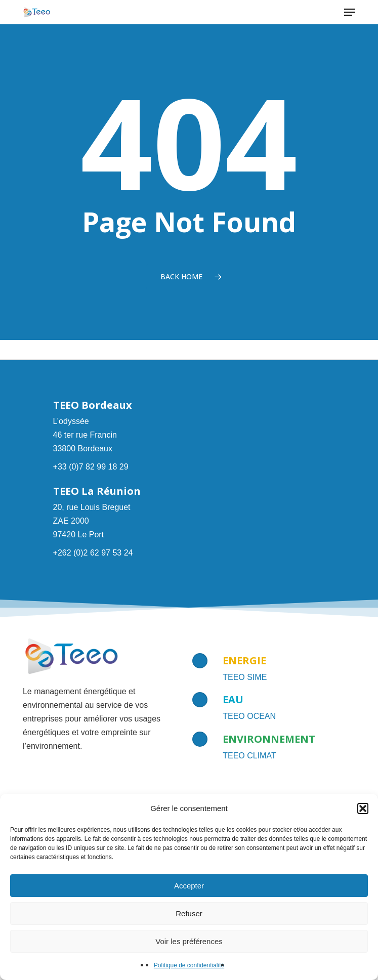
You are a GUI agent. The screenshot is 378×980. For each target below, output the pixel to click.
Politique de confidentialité (189, 965)
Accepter (189, 886)
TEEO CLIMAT (249, 756)
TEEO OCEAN (249, 716)
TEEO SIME (245, 677)
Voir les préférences (189, 941)
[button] (363, 808)
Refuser (189, 913)
